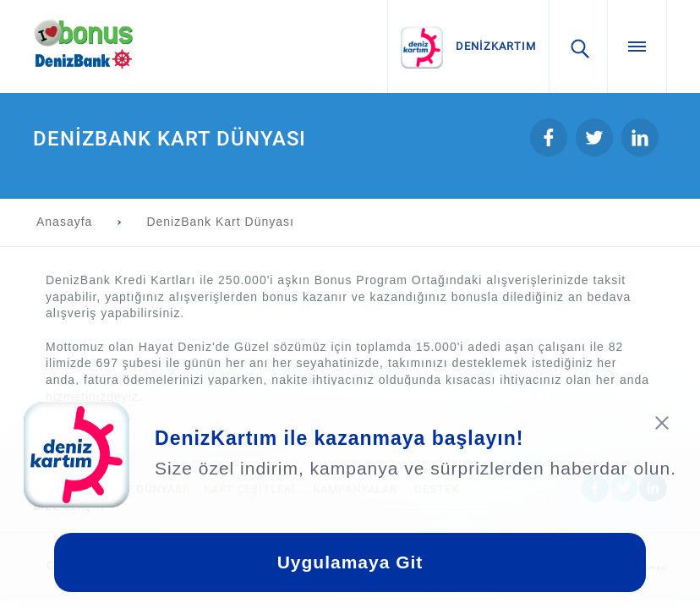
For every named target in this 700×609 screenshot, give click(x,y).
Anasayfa (64, 222)
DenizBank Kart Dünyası (220, 222)
